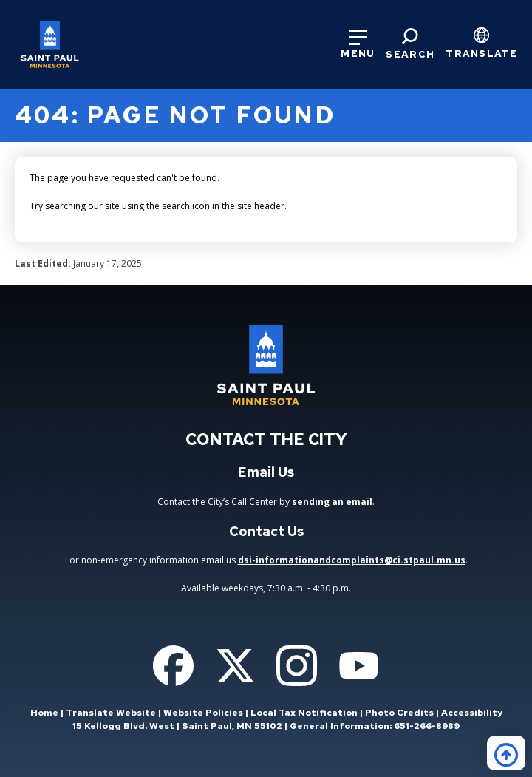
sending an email (332, 502)
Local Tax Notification (304, 713)
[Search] (410, 44)
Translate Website (111, 713)
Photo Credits (399, 713)
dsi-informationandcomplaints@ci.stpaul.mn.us (352, 560)
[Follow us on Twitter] (235, 666)
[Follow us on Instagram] (297, 666)
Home (44, 713)
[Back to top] (506, 753)
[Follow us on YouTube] (359, 666)
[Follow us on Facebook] (173, 666)
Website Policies (203, 713)
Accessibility (472, 713)
